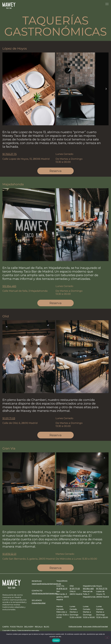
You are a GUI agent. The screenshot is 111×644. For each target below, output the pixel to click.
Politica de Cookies (75, 627)
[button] (5, 89)
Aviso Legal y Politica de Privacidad (95, 627)
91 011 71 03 (9, 419)
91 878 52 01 (9, 554)
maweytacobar (39, 604)
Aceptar (56, 640)
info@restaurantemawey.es (44, 594)
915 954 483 (9, 286)
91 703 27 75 (9, 154)
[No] (107, 637)
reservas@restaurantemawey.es (46, 584)
